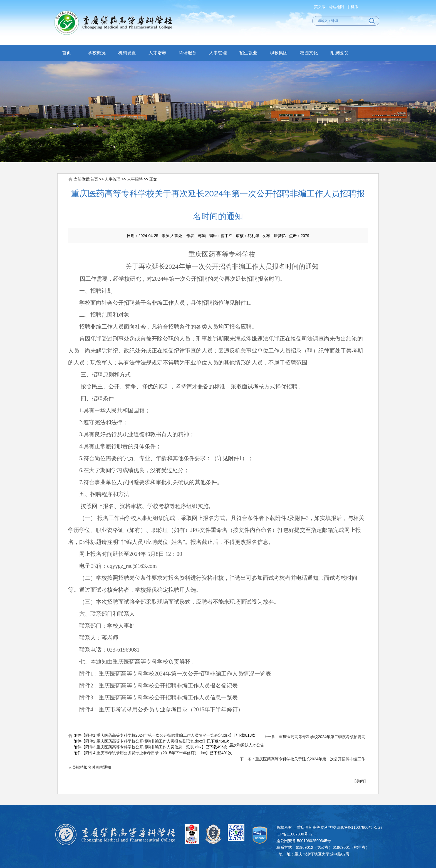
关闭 (360, 781)
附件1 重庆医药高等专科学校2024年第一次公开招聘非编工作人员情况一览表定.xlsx (158, 735)
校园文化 (309, 53)
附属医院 (339, 53)
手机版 (353, 7)
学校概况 (97, 53)
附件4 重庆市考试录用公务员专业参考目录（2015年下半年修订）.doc (146, 753)
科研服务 (188, 53)
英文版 (320, 7)
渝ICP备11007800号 (355, 827)
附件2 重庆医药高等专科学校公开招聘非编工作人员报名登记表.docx (144, 741)
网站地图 (336, 7)
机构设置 (127, 53)
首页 (66, 53)
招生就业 (248, 53)
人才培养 (157, 53)
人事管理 (218, 53)
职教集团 (279, 53)
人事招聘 (135, 179)
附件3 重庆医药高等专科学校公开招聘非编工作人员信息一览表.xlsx (143, 747)
